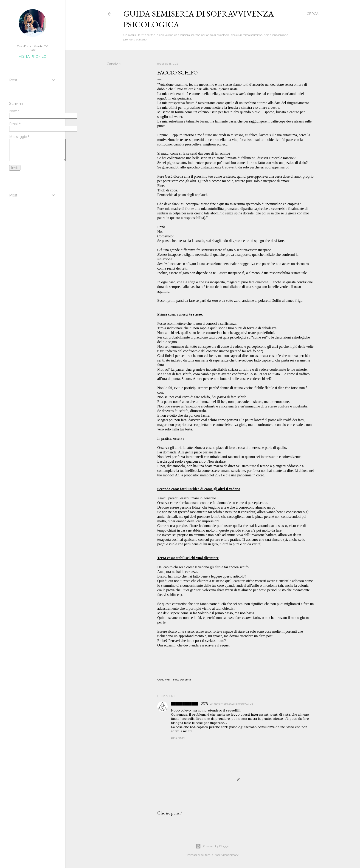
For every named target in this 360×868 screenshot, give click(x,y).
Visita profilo (33, 57)
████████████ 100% (190, 703)
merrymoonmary (227, 855)
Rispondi (178, 738)
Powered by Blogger (213, 846)
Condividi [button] (114, 64)
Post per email (183, 679)
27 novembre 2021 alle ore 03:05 (232, 704)
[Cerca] (313, 14)
